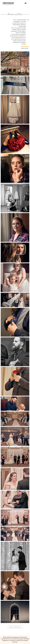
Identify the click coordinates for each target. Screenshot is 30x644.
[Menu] (26, 3)
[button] (15, 64)
